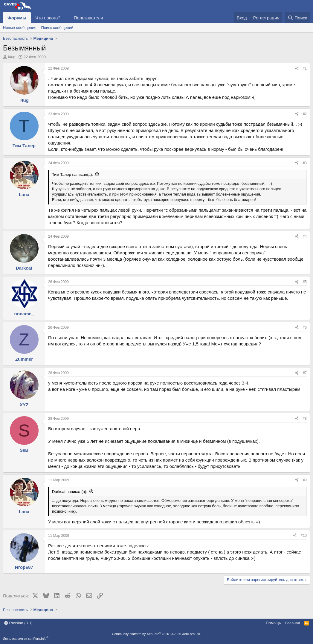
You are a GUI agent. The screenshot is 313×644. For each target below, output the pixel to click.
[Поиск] (297, 18)
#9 (305, 480)
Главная (293, 623)
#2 (305, 114)
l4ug (12, 57)
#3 (305, 163)
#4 (305, 236)
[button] (65, 18)
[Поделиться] (297, 69)
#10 (304, 536)
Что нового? (48, 18)
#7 (305, 373)
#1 (305, 68)
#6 (305, 328)
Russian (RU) (18, 623)
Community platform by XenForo (157, 634)
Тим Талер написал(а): (72, 175)
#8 (305, 419)
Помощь (273, 623)
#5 (305, 282)
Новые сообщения (20, 28)
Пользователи (88, 18)
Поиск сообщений (57, 28)
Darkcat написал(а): (70, 492)
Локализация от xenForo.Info (26, 639)
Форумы (17, 18)
